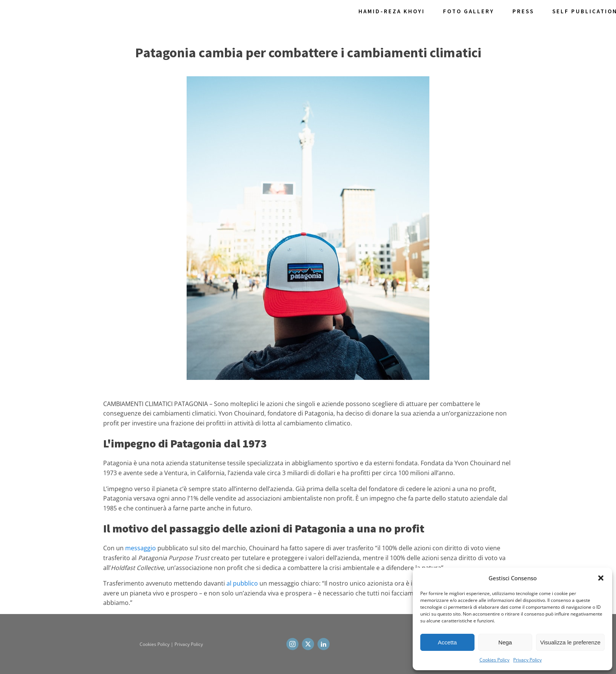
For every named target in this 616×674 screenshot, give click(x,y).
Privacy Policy (527, 660)
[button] (601, 578)
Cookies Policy (494, 660)
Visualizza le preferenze (570, 642)
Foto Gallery (469, 11)
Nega (505, 642)
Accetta (447, 642)
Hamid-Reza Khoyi (392, 11)
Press (523, 11)
